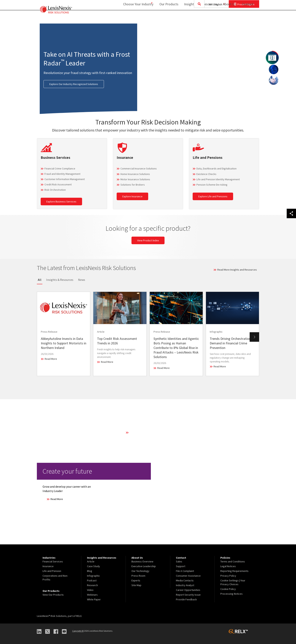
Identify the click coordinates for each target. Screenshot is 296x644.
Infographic (93, 576)
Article (91, 561)
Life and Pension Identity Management (218, 179)
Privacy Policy (228, 576)
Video (90, 590)
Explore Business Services (61, 202)
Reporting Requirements (234, 571)
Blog (90, 571)
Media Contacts (185, 580)
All (40, 280)
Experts (136, 580)
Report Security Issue (188, 595)
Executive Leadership (144, 566)
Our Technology (140, 571)
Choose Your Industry (133, 18)
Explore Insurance (132, 196)
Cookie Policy (228, 589)
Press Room (138, 576)
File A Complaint (185, 571)
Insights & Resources (60, 280)
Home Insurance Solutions (135, 174)
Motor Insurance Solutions (135, 179)
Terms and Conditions (233, 561)
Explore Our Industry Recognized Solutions (74, 84)
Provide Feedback (186, 599)
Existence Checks (206, 174)
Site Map (136, 585)
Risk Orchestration (55, 190)
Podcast (92, 580)
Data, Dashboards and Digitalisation (216, 168)
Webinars (92, 595)
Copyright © (78, 631)
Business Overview (142, 561)
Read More (51, 359)
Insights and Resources (198, 18)
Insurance (48, 566)
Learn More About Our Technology (149, 432)
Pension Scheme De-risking (212, 185)
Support (181, 566)
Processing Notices (231, 594)
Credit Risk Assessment (58, 184)
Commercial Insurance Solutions (139, 168)
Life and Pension (52, 571)
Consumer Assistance (188, 576)
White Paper (94, 599)
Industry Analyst (185, 585)
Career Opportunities (188, 590)
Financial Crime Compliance (60, 168)
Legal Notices (228, 566)
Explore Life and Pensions (213, 196)
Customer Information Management (65, 179)
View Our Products (53, 595)
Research (92, 585)
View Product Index (148, 240)
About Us (227, 18)
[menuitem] (166, 18)
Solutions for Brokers (133, 185)
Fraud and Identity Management (62, 174)
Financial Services (53, 561)
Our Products (166, 18)
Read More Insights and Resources (237, 270)
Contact (248, 18)
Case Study (93, 566)
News (82, 280)
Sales (179, 561)
